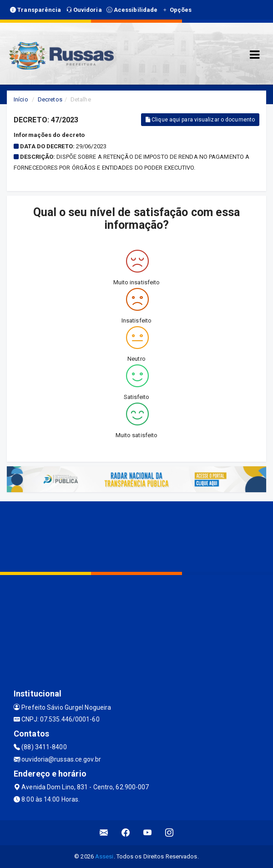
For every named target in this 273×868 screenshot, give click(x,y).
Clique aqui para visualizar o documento (200, 120)
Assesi (104, 856)
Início (21, 99)
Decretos (50, 99)
